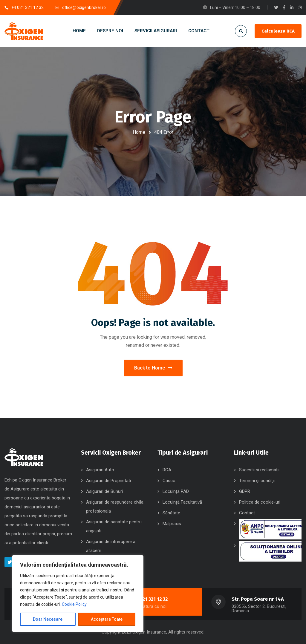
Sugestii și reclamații (259, 470)
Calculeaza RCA (278, 31)
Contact (247, 513)
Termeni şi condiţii (257, 481)
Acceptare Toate (107, 619)
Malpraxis (172, 524)
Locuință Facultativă (182, 502)
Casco (169, 481)
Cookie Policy (74, 604)
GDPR (245, 491)
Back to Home (153, 368)
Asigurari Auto (100, 470)
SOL (270, 551)
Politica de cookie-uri (260, 502)
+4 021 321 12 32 (150, 599)
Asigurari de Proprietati (108, 481)
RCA (167, 470)
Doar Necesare (48, 619)
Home (139, 132)
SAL (270, 529)
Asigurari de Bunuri (104, 491)
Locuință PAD (176, 491)
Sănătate (171, 513)
